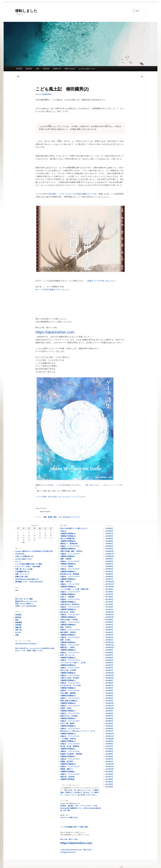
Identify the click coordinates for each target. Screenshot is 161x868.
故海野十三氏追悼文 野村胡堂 (71, 754)
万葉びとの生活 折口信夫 (70, 678)
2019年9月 (109, 528)
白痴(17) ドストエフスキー (70, 774)
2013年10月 (110, 708)
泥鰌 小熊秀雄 (66, 559)
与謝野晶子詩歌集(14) (68, 734)
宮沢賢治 (19, 69)
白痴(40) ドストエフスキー (70, 599)
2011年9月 (109, 772)
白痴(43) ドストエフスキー (70, 577)
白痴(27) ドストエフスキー (70, 698)
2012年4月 (109, 754)
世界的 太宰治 (66, 708)
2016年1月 (109, 640)
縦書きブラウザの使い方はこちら (101, 281)
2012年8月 (109, 744)
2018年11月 (110, 554)
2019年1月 (109, 549)
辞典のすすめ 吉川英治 (69, 716)
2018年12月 (110, 551)
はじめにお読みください (87, 69)
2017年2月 (109, 607)
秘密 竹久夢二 (66, 640)
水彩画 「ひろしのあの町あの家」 (26, 606)
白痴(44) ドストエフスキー (70, 569)
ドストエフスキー (86, 806)
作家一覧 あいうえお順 (24, 569)
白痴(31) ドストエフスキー (70, 668)
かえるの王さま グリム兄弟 (70, 685)
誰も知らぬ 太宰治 (67, 612)
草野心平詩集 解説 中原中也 (71, 551)
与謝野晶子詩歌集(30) (68, 609)
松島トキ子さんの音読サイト (25, 604)
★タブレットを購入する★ (69, 818)
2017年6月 (109, 597)
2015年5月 (109, 660)
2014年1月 (109, 701)
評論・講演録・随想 (50, 517)
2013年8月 (109, 713)
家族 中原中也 (66, 627)
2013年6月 (109, 718)
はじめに (18, 632)
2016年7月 (109, 625)
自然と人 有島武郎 (67, 597)
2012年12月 (110, 734)
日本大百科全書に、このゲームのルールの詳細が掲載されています (70, 194)
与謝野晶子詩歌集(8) (68, 779)
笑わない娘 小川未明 (68, 670)
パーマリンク (75, 517)
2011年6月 (109, 779)
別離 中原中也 (66, 582)
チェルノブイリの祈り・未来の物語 (28, 566)
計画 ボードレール (67, 655)
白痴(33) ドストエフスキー (70, 653)
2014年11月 (110, 675)
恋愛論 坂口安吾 (67, 761)
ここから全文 (61, 485)
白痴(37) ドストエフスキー (70, 622)
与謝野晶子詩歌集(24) (68, 658)
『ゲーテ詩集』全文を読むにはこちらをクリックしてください (61, 497)
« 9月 (23, 542)
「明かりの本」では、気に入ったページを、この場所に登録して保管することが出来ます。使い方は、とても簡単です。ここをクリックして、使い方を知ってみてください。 (80, 793)
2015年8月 (109, 653)
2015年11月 (110, 645)
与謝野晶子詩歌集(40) (68, 536)
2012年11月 (110, 736)
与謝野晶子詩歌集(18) (68, 703)
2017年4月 (109, 602)
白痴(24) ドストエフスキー (70, 721)
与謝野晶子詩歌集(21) (68, 680)
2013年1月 (109, 731)
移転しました (26, 11)
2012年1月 (109, 761)
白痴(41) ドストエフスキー (70, 592)
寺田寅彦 (46, 69)
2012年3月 (109, 756)
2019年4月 (109, 541)
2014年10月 (110, 678)
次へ (143, 77)
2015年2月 (109, 668)
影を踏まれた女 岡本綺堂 (70, 574)
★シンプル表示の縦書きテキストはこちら (53, 290)
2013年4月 (109, 723)
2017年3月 (109, 604)
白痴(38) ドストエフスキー (70, 615)
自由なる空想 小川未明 (69, 620)
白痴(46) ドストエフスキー (70, 554)
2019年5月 (109, 539)
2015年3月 (109, 665)
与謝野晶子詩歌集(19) (68, 696)
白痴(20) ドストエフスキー (70, 751)
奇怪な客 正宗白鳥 (67, 777)
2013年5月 (109, 721)
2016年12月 (110, 612)
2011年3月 (109, 787)
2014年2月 (109, 698)
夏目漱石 (29, 69)
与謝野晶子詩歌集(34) (68, 579)
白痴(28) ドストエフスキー (70, 690)
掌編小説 (18, 627)
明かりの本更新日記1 (68, 539)
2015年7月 (109, 655)
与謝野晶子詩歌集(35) (68, 572)
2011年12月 (110, 764)
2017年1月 (109, 609)
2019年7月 (109, 534)
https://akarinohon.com (55, 332)
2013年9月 (109, 711)
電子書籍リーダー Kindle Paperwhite (29, 582)
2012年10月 (110, 739)
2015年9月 (109, 650)
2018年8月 (109, 561)
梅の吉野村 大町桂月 (68, 632)
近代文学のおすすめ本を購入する (27, 579)
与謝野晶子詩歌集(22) (68, 673)
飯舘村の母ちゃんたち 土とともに (26, 601)
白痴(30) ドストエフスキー (70, 675)
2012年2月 (109, 759)
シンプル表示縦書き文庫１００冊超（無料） (75, 827)
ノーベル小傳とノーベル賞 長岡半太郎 (74, 589)
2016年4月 (109, 632)
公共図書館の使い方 (22, 572)
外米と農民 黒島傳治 (68, 693)
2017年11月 (110, 584)
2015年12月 (110, 642)
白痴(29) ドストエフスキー (70, 683)
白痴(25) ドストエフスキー (70, 713)
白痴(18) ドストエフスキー (70, 766)
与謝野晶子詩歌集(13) (68, 741)
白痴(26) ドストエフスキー (70, 706)
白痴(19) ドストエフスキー (70, 759)
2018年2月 (109, 577)
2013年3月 (109, 726)
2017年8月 (109, 592)
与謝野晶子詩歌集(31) (68, 602)
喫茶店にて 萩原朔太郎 (69, 544)
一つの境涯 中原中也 (68, 739)
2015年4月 (109, 663)
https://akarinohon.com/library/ (26, 644)
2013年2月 (109, 728)
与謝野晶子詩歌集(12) (68, 749)
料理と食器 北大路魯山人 (69, 701)
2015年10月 (110, 647)
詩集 (38, 69)
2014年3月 (109, 696)
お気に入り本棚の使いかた (25, 556)
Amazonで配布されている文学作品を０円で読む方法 (34, 551)
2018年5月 (109, 569)
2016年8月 (109, 622)
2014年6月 (109, 688)
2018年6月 (109, 566)
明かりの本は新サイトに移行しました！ (74, 528)
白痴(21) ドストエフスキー (70, 744)
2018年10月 (110, 556)
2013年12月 (110, 703)
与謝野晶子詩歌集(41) (68, 534)
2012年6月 (109, 749)
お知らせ (63, 531)
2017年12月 (110, 582)
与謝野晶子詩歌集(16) (68, 718)
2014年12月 (110, 673)
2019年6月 (109, 536)
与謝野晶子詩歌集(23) (68, 665)
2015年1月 (109, 670)
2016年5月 (109, 630)
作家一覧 (18, 630)
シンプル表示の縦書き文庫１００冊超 (28, 564)
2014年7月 (109, 685)
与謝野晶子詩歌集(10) (68, 764)
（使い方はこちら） (92, 485)
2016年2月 (109, 637)
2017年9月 (109, 589)
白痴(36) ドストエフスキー (70, 630)
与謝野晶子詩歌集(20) (68, 688)
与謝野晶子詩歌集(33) (68, 587)
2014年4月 (109, 693)
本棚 (17, 635)
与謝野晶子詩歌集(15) (68, 726)
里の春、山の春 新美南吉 (70, 746)
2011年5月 (109, 782)
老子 (77, 806)
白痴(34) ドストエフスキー (70, 645)
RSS (17, 590)
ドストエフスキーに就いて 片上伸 (73, 663)
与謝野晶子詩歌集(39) (68, 541)
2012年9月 (109, 741)
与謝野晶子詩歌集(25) (68, 650)
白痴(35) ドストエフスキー (70, 637)
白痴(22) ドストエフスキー (70, 736)
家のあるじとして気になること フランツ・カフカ (78, 731)
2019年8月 (109, 531)
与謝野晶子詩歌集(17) (68, 711)
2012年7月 (109, 746)
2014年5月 (109, 690)
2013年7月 (109, 716)
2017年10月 (110, 587)
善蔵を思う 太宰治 (67, 647)
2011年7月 (109, 777)
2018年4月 (109, 572)
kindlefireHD (20, 554)
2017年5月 (109, 599)
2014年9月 (109, 680)
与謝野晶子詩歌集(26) (68, 642)
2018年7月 (109, 564)
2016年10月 (110, 617)
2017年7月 (109, 594)
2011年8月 (109, 774)
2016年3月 (109, 635)
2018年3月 (109, 574)
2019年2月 (109, 546)
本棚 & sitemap (70, 69)
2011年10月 (110, 769)
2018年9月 (109, 559)
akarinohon (67, 517)
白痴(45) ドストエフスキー (70, 561)
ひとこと (18, 561)
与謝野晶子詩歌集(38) (68, 549)
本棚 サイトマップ (22, 574)
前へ (18, 77)
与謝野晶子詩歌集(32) (68, 594)
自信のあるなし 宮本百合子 (70, 604)
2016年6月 (109, 627)
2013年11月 (110, 706)
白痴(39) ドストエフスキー (70, 607)
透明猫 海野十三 (67, 769)
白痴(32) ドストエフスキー (70, 660)
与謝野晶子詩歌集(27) (68, 635)
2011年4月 (109, 784)
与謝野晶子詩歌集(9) (68, 772)
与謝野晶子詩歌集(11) (68, 756)
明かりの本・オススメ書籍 (24, 599)
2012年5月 (109, 751)
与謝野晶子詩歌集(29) (68, 617)
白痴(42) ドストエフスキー (70, 584)
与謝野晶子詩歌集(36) (68, 564)
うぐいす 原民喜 (67, 566)
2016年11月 (110, 615)
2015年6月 (109, 658)
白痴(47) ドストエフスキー (70, 546)
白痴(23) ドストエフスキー (70, 728)
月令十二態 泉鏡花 (67, 723)
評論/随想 (19, 622)
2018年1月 (109, 579)
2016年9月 (109, 620)
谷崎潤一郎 (57, 69)
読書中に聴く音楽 (21, 577)
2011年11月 (110, 766)
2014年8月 (109, 683)
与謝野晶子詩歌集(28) (68, 625)
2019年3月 (109, 544)
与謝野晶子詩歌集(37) (68, 556)
